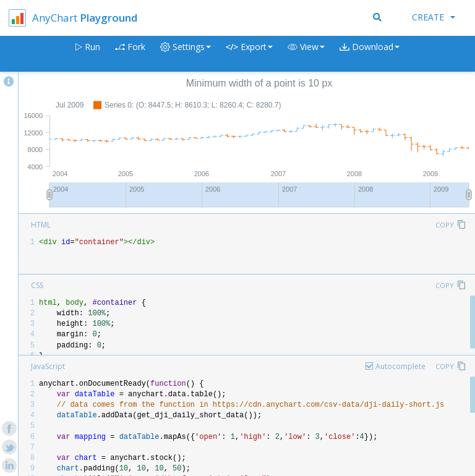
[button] (306, 54)
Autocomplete (400, 366)
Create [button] (434, 17)
